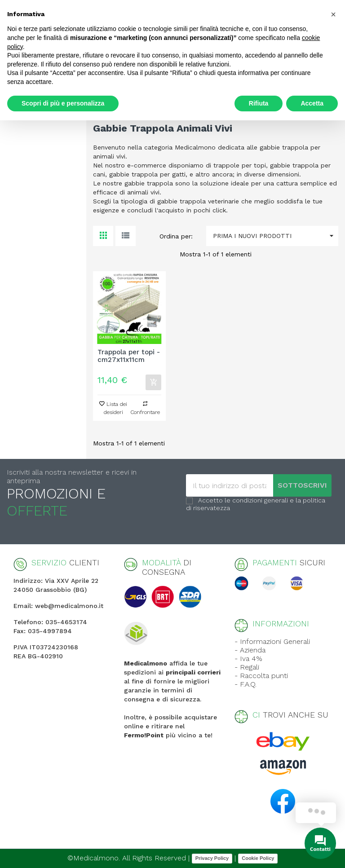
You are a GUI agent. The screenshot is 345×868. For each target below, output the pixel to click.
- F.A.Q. (245, 684)
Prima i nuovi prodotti (276, 236)
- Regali (247, 667)
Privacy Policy (212, 858)
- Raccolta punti (261, 676)
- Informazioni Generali (272, 641)
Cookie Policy (258, 858)
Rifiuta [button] (259, 103)
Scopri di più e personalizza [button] (63, 103)
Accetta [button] (312, 103)
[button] (333, 14)
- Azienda (250, 650)
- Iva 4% (248, 659)
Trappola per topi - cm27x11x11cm (129, 356)
